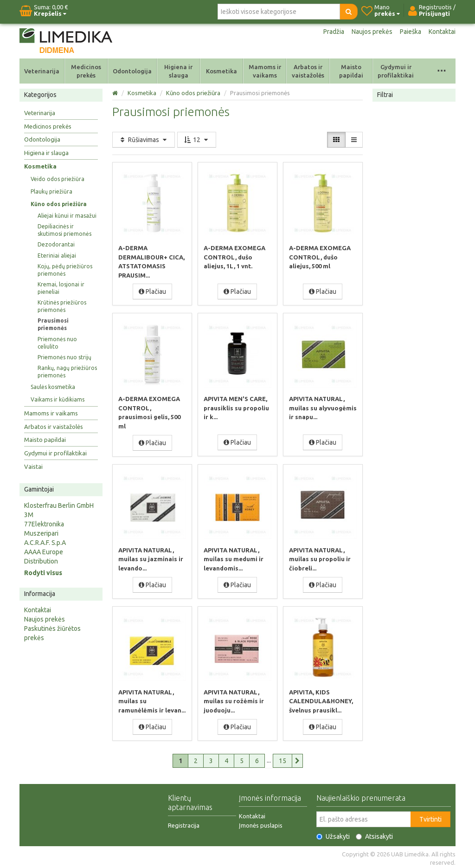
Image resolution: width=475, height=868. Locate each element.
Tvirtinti (430, 817)
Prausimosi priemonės (53, 324)
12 (197, 140)
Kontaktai (442, 32)
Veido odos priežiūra (58, 179)
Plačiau (152, 291)
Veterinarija (42, 71)
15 (282, 758)
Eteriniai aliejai (57, 256)
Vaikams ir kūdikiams (58, 399)
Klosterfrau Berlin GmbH (59, 505)
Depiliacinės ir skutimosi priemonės (64, 230)
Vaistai (33, 466)
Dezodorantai (56, 244)
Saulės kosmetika (53, 387)
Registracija (184, 823)
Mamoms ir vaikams (265, 71)
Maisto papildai (351, 71)
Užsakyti (333, 834)
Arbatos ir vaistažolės (308, 71)
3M (29, 515)
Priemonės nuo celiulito (57, 343)
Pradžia (334, 32)
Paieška (411, 32)
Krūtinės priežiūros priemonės (62, 306)
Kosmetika (221, 71)
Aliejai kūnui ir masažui (67, 216)
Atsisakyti (374, 834)
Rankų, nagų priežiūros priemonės (67, 372)
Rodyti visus (43, 573)
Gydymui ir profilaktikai (396, 71)
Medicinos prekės (86, 71)
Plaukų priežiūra (51, 191)
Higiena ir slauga (178, 71)
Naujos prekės (372, 32)
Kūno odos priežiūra (59, 204)
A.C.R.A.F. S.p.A (45, 543)
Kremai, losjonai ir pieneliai (61, 288)
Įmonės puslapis (261, 823)
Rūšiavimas (144, 140)
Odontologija (132, 71)
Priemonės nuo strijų (64, 357)
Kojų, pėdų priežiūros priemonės (65, 270)
